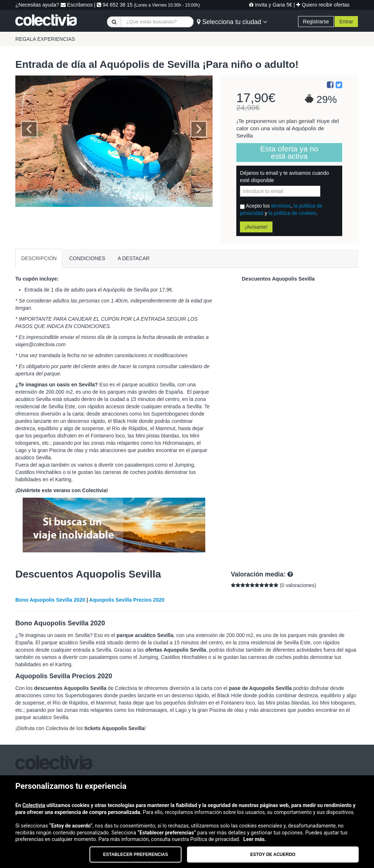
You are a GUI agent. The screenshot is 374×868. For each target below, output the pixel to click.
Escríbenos (77, 5)
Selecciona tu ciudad (232, 22)
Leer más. (255, 839)
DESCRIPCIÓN (39, 258)
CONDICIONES (87, 258)
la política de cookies (293, 213)
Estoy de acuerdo (273, 855)
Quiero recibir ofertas (323, 5)
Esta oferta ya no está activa (289, 152)
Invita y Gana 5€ (271, 5)
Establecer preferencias (136, 855)
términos (281, 206)
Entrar (346, 22)
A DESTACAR (134, 258)
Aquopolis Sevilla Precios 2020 (127, 600)
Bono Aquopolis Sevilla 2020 (50, 600)
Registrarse (316, 22)
